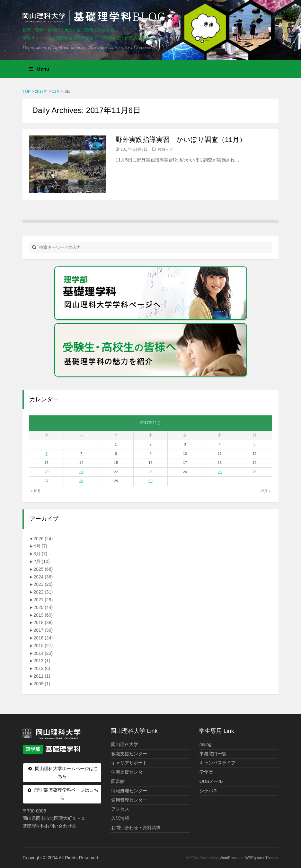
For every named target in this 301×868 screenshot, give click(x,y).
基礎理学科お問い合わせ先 (49, 826)
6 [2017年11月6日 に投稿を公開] (47, 454)
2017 (43, 630)
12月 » (265, 491)
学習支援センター (129, 772)
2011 (42, 676)
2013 (42, 661)
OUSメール (211, 781)
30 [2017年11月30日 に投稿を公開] (150, 481)
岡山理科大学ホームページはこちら (66, 772)
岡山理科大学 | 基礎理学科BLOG (95, 17)
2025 (43, 569)
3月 (40, 554)
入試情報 (120, 818)
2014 (43, 653)
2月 (42, 561)
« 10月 (36, 491)
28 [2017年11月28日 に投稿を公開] (81, 481)
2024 (43, 577)
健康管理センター (129, 800)
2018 (43, 622)
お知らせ (165, 149)
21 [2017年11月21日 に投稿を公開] (81, 472)
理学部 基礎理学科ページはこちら (66, 794)
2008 (42, 684)
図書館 (118, 781)
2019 (43, 615)
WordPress (229, 858)
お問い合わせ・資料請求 (136, 828)
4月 (40, 546)
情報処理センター (129, 791)
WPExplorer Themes (262, 858)
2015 (43, 646)
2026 (43, 539)
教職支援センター (129, 754)
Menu (39, 69)
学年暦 (206, 772)
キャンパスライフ (217, 763)
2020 (43, 607)
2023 (43, 584)
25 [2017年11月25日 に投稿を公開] (220, 472)
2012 (42, 668)
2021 (43, 600)
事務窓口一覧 (213, 754)
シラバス (208, 791)
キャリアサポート (129, 763)
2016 (43, 638)
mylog (205, 744)
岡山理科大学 (125, 744)
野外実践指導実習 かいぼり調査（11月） (181, 139)
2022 (43, 592)
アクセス (120, 809)
